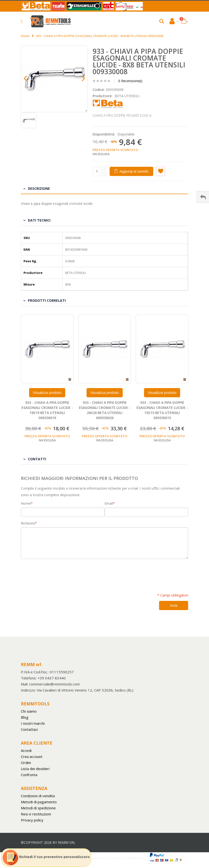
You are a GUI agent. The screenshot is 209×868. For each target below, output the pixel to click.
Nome (26, 503)
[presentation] (58, 573)
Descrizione (39, 188)
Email (109, 503)
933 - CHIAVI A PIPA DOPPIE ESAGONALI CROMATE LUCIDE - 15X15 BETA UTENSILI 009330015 (162, 410)
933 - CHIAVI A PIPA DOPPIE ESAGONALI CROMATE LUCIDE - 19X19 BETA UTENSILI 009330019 (47, 410)
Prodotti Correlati (47, 300)
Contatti (37, 459)
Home (25, 36)
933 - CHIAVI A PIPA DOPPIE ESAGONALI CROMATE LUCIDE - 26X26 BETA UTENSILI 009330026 (105, 410)
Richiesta (28, 523)
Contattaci (29, 729)
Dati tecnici (39, 220)
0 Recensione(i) (130, 81)
